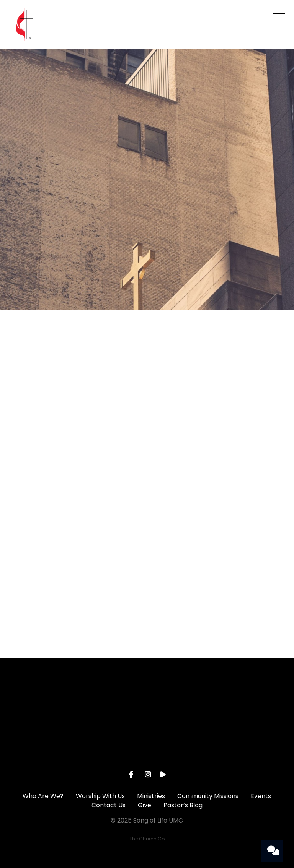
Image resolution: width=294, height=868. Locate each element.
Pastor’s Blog (183, 805)
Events (261, 796)
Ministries (151, 796)
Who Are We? (43, 796)
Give (145, 805)
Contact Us (109, 805)
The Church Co (147, 839)
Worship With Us (100, 796)
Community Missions (208, 796)
